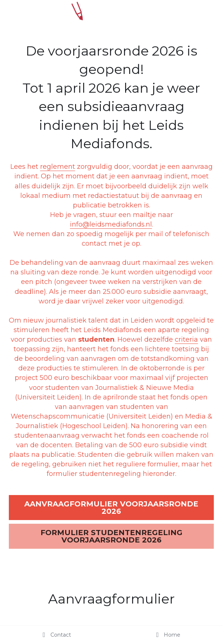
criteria (186, 339)
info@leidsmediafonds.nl (111, 224)
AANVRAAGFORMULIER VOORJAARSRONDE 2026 (111, 508)
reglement (58, 167)
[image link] (111, 10)
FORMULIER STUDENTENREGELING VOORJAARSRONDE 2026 (111, 536)
